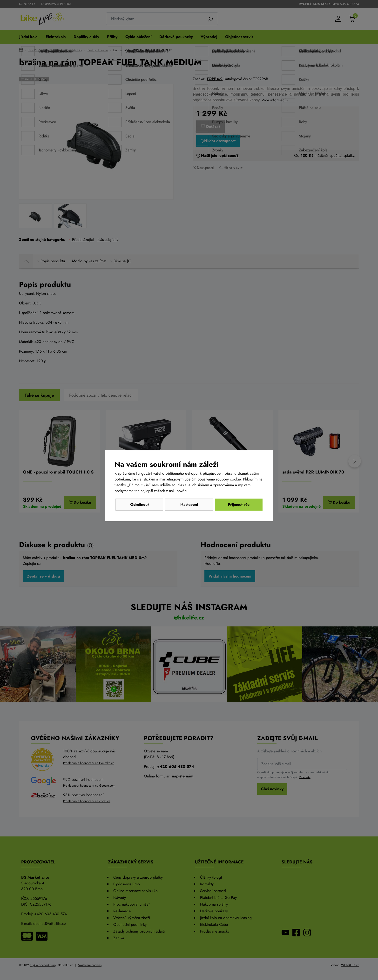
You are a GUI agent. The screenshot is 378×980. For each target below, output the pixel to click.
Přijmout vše (239, 504)
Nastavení (189, 504)
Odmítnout (139, 504)
